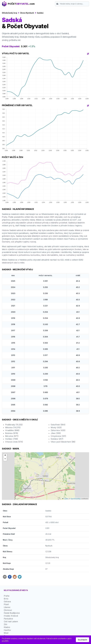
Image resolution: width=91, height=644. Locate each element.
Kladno (7, 627)
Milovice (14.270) (13, 428)
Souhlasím (82, 640)
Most (6, 633)
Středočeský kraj (9, 13)
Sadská (40, 13)
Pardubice (8, 619)
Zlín (5, 624)
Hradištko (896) (12, 430)
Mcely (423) (56, 428)
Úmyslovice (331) (58, 436)
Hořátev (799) (12, 439)
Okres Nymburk (27, 13)
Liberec (7, 607)
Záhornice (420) (58, 430)
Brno (6, 599)
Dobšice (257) (57, 439)
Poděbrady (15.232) (14, 425)
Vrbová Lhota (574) (14, 442)
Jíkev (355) (56, 433)
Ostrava (7, 602)
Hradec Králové (11, 616)
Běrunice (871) (12, 436)
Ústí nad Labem (11, 622)
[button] (5, 455)
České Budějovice (12, 613)
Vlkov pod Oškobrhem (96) (63, 442)
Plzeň (6, 604)
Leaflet (65, 499)
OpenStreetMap (76, 499)
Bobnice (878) (12, 433)
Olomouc (8, 610)
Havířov (7, 630)
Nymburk (49, 546)
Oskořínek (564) (58, 425)
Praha (7, 596)
